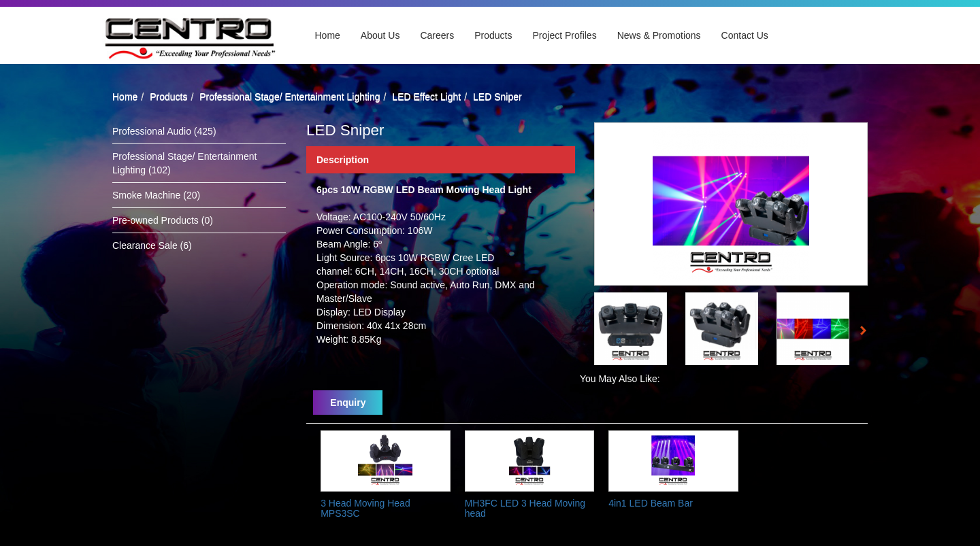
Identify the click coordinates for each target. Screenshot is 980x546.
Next (867, 332)
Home (328, 35)
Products (493, 35)
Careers (437, 35)
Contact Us (745, 35)
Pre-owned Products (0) (163, 220)
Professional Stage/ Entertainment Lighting (290, 97)
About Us (380, 35)
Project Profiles (565, 35)
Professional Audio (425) (164, 131)
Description (343, 160)
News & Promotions (659, 35)
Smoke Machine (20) (156, 195)
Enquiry (348, 403)
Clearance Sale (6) (152, 245)
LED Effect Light (426, 97)
